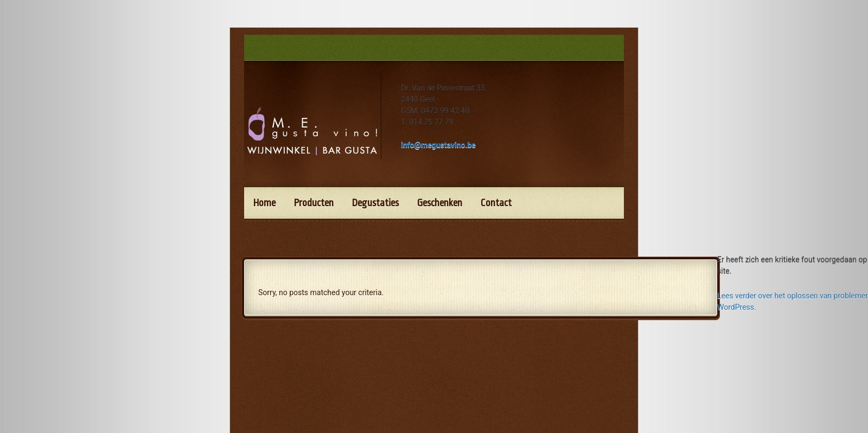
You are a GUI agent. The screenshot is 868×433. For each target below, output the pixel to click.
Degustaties (375, 203)
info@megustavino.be (438, 145)
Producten (314, 203)
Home (264, 203)
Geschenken (440, 203)
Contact (496, 203)
